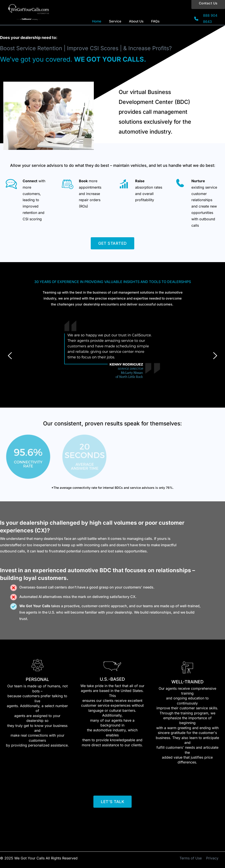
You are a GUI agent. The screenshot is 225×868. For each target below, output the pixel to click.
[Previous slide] (10, 356)
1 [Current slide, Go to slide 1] (108, 397)
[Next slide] (215, 356)
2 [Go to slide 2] (112, 397)
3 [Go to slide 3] (117, 397)
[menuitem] (97, 21)
